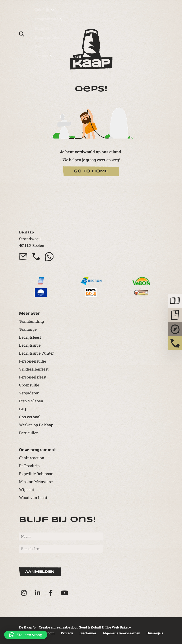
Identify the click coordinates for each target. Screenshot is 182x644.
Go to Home (91, 171)
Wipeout (27, 490)
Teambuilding (31, 321)
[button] (26, 635)
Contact (44, 56)
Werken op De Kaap (36, 425)
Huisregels (155, 633)
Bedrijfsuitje (30, 345)
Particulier (28, 433)
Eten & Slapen (31, 401)
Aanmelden (40, 572)
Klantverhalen (48, 37)
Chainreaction (32, 458)
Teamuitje (28, 329)
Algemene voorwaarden (121, 633)
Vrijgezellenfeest (34, 369)
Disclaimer (88, 633)
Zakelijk (44, 10)
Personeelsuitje (32, 361)
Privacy (67, 633)
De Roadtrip (29, 466)
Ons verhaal (30, 417)
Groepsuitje (29, 385)
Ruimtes (42, 28)
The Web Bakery (118, 627)
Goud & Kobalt (90, 627)
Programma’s (49, 19)
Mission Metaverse (36, 482)
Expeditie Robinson (36, 474)
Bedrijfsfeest (30, 337)
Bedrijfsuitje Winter (36, 353)
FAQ (38, 47)
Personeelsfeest (33, 377)
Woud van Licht (33, 498)
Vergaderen (29, 393)
